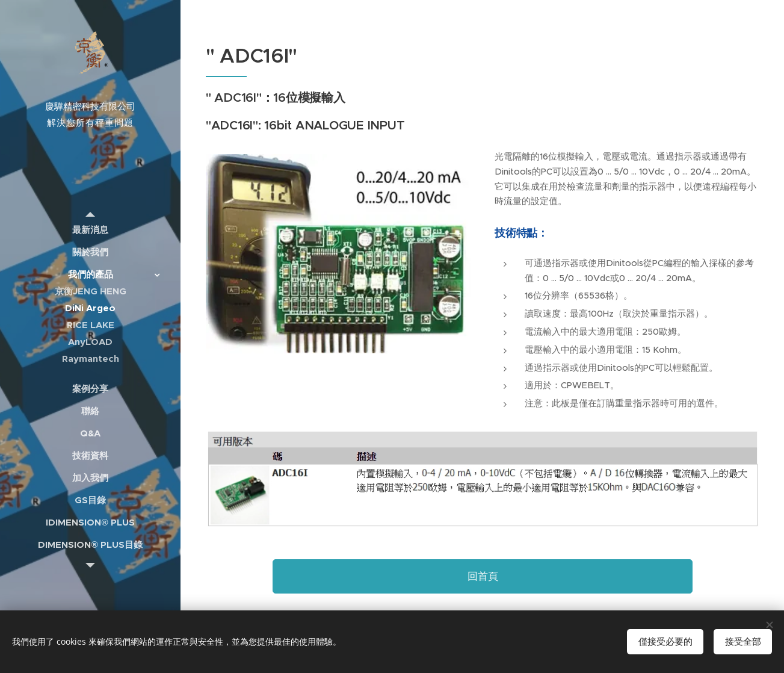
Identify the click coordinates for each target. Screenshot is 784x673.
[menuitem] (90, 230)
